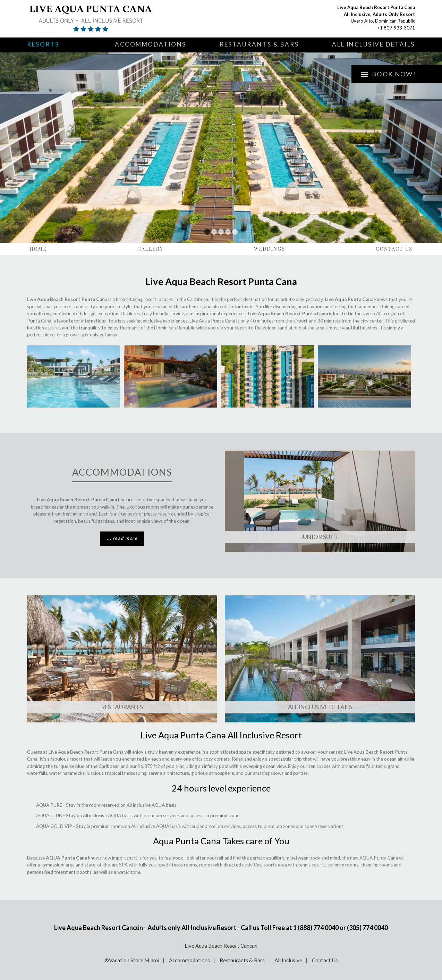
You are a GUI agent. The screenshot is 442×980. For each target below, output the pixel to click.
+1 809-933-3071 (396, 28)
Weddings (270, 249)
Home (38, 249)
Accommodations (151, 44)
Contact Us (394, 249)
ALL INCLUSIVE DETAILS (320, 707)
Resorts (43, 44)
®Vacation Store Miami (132, 960)
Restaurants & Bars (259, 44)
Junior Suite (320, 537)
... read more (122, 538)
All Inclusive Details (373, 44)
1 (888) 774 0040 (316, 928)
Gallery (150, 249)
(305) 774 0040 (367, 928)
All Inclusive (288, 960)
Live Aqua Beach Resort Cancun (221, 946)
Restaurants (122, 707)
